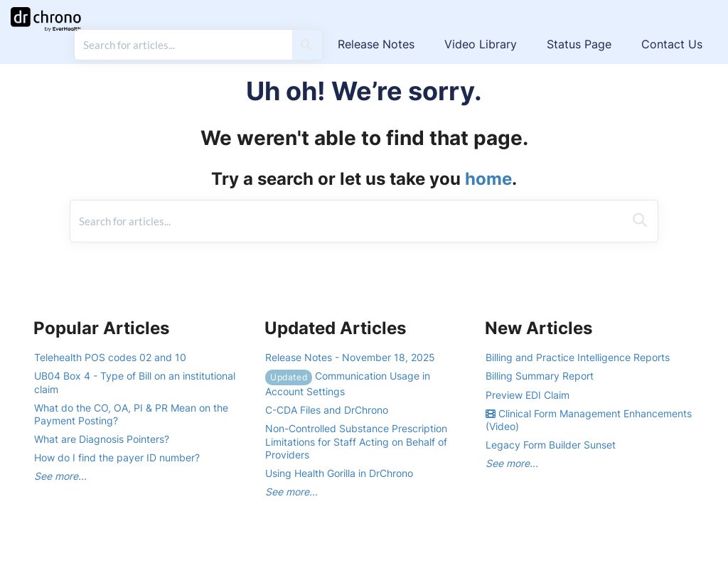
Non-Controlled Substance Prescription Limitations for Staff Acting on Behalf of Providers (356, 441)
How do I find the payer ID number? (117, 457)
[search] (183, 45)
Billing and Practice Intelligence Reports (578, 357)
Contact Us (672, 44)
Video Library (481, 44)
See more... (60, 476)
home (488, 179)
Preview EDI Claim (528, 395)
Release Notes (376, 44)
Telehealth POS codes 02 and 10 (110, 357)
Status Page (579, 44)
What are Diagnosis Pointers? (102, 439)
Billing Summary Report (540, 376)
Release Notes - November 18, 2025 (350, 357)
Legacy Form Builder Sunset (551, 445)
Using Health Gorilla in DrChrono (339, 473)
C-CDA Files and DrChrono (327, 410)
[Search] (306, 45)
